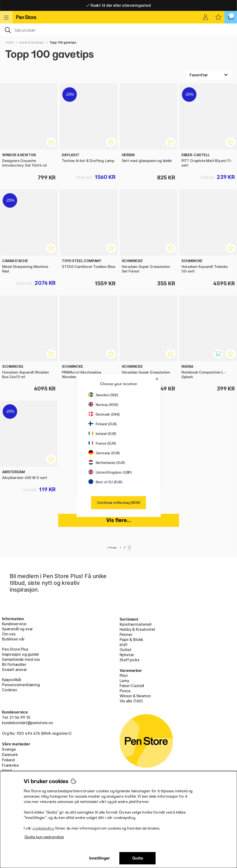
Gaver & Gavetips (31, 42)
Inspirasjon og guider (21, 654)
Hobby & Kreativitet (138, 629)
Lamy (124, 681)
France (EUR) (102, 443)
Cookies (9, 690)
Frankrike (10, 765)
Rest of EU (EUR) (105, 482)
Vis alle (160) (131, 701)
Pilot (124, 676)
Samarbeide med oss (21, 659)
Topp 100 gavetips (63, 42)
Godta (138, 858)
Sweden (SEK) (103, 395)
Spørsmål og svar (17, 629)
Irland (7, 771)
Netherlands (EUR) (107, 463)
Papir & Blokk (132, 640)
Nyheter (127, 655)
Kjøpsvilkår (12, 680)
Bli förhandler (14, 664)
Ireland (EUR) (102, 434)
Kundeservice (14, 624)
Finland (8, 760)
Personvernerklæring (21, 685)
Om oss (9, 634)
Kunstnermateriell (136, 624)
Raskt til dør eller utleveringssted (118, 5)
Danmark (10, 755)
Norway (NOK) (103, 405)
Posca (125, 691)
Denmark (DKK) (104, 414)
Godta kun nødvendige (44, 837)
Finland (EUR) (103, 424)
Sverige (9, 749)
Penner (126, 634)
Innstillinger (100, 858)
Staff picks (129, 660)
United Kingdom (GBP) (110, 472)
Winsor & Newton (135, 696)
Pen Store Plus (15, 649)
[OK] (118, 30)
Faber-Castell (132, 686)
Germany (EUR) (104, 453)
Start (10, 42)
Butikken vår (13, 639)
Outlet (126, 650)
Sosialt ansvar (14, 669)
